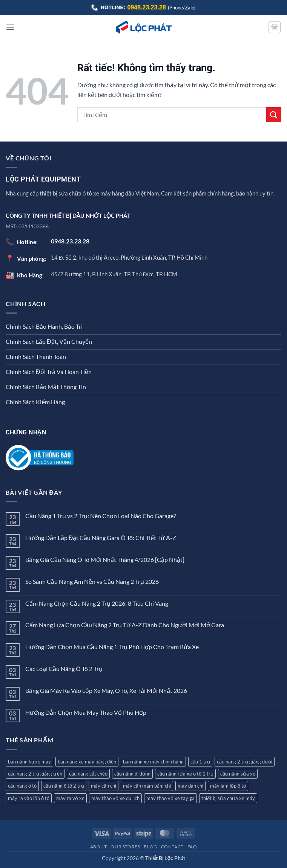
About (99, 847)
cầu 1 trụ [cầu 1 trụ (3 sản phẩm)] (200, 762)
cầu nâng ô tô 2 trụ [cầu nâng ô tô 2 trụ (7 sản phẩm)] (64, 786)
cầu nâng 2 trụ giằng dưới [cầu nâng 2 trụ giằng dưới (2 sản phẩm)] (245, 762)
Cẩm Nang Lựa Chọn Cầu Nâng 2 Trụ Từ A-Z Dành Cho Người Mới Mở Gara (125, 625)
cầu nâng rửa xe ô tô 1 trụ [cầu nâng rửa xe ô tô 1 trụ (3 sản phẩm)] (185, 774)
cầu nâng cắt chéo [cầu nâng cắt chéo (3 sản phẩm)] (88, 774)
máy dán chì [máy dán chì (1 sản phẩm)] (190, 786)
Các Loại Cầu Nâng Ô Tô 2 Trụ (64, 669)
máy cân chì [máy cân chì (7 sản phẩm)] (104, 786)
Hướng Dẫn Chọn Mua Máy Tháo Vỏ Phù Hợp (86, 712)
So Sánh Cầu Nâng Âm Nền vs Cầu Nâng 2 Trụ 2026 (92, 581)
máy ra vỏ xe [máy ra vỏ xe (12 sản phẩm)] (70, 798)
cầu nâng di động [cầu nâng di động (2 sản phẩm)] (132, 774)
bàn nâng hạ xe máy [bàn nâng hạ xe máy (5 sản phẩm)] (29, 762)
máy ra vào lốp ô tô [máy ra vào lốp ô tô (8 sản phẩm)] (29, 798)
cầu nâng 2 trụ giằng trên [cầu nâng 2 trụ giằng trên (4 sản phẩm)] (35, 774)
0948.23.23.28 (147, 7)
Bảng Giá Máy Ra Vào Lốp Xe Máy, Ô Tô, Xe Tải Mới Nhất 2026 (106, 690)
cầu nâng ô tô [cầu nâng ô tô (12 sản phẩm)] (22, 786)
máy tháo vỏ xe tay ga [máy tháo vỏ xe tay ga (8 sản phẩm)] (170, 798)
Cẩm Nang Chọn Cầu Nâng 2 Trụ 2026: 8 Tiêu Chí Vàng (97, 603)
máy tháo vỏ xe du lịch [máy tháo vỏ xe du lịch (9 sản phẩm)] (115, 798)
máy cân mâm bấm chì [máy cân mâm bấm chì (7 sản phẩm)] (147, 786)
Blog (150, 847)
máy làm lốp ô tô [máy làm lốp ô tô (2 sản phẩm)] (228, 786)
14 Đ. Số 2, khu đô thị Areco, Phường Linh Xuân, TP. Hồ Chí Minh (129, 257)
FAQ (192, 847)
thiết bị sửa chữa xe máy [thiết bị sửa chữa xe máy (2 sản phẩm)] (228, 798)
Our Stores (125, 847)
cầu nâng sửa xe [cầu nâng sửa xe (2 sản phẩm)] (238, 774)
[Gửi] (274, 115)
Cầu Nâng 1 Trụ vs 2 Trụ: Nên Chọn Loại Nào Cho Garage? (101, 516)
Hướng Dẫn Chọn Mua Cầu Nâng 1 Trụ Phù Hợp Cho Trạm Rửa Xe (112, 647)
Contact (172, 847)
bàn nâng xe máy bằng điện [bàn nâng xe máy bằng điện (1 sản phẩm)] (87, 762)
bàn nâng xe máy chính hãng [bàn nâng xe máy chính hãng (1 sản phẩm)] (153, 762)
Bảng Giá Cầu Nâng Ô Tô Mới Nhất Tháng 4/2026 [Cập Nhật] (105, 559)
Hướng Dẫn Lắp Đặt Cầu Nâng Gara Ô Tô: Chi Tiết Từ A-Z (101, 538)
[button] (10, 27)
